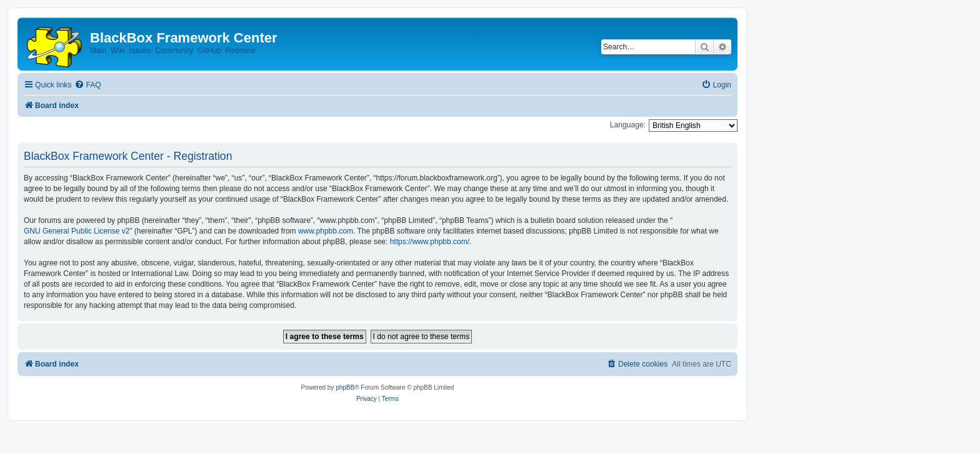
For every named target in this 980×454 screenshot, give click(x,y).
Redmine (240, 51)
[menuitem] (87, 85)
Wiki (118, 51)
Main (98, 51)
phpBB (345, 387)
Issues (140, 51)
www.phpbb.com (326, 231)
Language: (628, 125)
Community (174, 51)
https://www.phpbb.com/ (430, 242)
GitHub (209, 51)
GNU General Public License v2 (77, 231)
